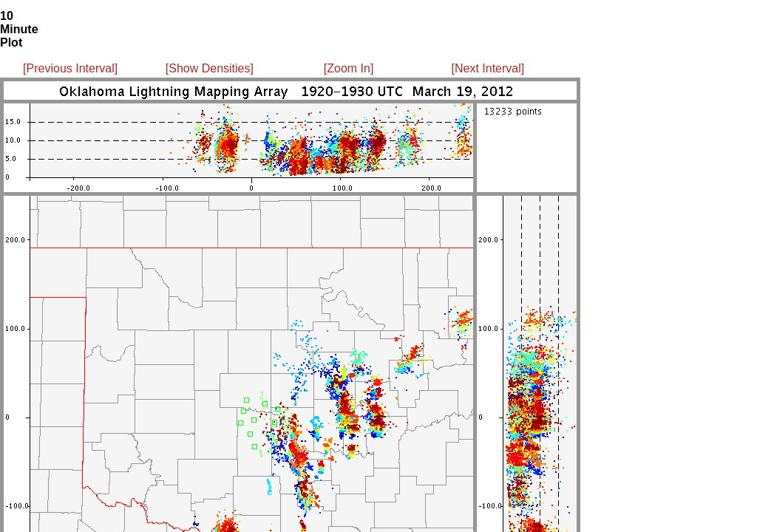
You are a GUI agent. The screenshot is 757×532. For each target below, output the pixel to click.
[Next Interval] (488, 68)
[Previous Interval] (70, 68)
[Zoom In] (349, 68)
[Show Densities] (210, 68)
